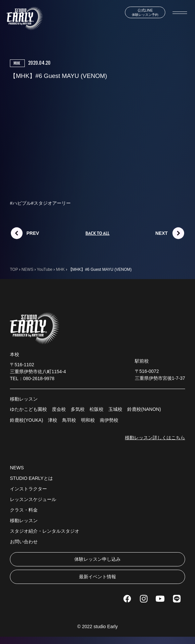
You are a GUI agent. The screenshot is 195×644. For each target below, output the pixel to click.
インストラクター (28, 489)
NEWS (17, 468)
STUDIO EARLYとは (31, 478)
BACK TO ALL (98, 233)
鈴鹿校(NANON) (144, 409)
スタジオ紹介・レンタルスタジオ (45, 531)
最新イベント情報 (97, 577)
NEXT (161, 233)
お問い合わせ (24, 542)
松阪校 (97, 409)
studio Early (106, 626)
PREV (33, 233)
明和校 (88, 420)
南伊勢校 (109, 420)
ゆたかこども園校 (28, 409)
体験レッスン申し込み (97, 559)
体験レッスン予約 (145, 12)
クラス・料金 (24, 510)
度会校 (59, 409)
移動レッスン (24, 520)
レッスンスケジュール (33, 499)
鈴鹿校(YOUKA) (26, 420)
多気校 (78, 409)
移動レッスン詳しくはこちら (155, 438)
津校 (53, 420)
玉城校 (115, 409)
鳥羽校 (69, 420)
